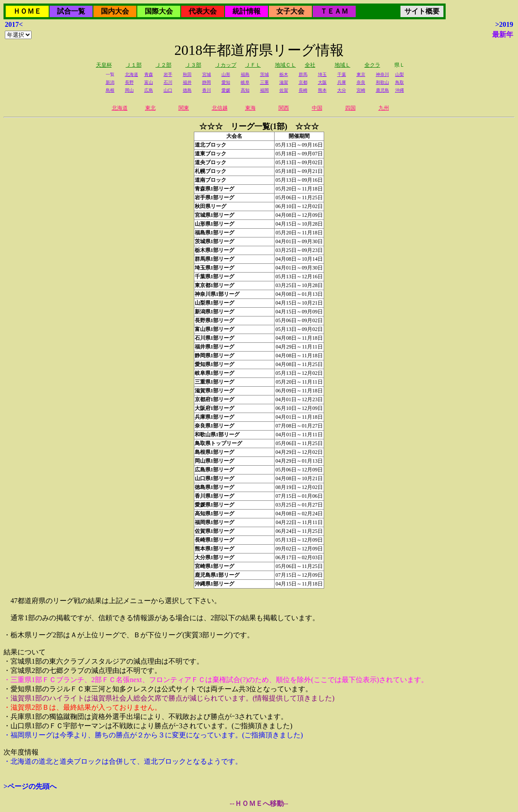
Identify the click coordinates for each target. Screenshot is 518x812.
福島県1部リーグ (214, 233)
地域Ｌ (343, 65)
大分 (342, 90)
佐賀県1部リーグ (214, 531)
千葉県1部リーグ (214, 277)
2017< (14, 24)
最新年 (503, 34)
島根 (110, 90)
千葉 (342, 74)
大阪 (322, 82)
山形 (226, 74)
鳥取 (400, 82)
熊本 (322, 90)
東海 (250, 108)
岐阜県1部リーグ (214, 373)
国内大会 (115, 11)
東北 (150, 108)
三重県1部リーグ (214, 382)
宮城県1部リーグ (214, 215)
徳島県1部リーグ (214, 487)
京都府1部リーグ (214, 399)
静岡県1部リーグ (214, 356)
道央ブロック (211, 162)
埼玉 (322, 74)
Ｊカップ (226, 65)
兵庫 (342, 82)
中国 (317, 108)
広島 (149, 90)
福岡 (264, 90)
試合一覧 (71, 11)
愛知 (226, 82)
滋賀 (284, 82)
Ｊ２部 (164, 65)
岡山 (129, 90)
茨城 (264, 74)
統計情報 (246, 11)
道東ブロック (211, 154)
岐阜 (245, 82)
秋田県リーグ (211, 206)
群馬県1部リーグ (214, 259)
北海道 (132, 74)
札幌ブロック (211, 171)
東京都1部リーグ (214, 285)
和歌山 (382, 82)
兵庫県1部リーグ (214, 417)
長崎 (303, 90)
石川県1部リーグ (214, 338)
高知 (245, 90)
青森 (149, 74)
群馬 (303, 74)
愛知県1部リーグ (214, 364)
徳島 (187, 90)
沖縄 (400, 90)
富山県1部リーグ (214, 329)
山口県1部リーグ (214, 478)
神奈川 (382, 74)
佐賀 (284, 90)
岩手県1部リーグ (214, 198)
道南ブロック (211, 180)
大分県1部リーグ (214, 557)
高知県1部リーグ (214, 514)
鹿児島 (382, 90)
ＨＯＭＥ (27, 11)
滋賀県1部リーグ (214, 391)
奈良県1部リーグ (214, 426)
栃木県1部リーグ (214, 250)
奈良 (361, 82)
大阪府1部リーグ (214, 408)
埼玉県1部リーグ (214, 268)
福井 (187, 82)
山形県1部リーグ (214, 224)
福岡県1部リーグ (214, 522)
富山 (149, 82)
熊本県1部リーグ (214, 549)
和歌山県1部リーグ (217, 435)
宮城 (207, 74)
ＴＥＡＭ (334, 11)
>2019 (504, 24)
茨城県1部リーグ (214, 241)
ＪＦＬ (253, 65)
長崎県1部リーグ (214, 540)
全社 (310, 65)
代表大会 (203, 11)
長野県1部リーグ (214, 320)
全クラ (372, 65)
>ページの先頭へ (30, 786)
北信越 (220, 108)
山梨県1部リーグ (214, 303)
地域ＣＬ (286, 65)
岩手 (168, 74)
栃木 (284, 74)
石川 (168, 82)
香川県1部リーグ (214, 496)
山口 (168, 90)
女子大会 (290, 11)
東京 (361, 74)
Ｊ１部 (134, 65)
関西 (284, 108)
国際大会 (159, 11)
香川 (207, 90)
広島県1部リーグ (214, 470)
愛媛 (226, 90)
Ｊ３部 (193, 65)
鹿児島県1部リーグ (217, 575)
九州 (384, 108)
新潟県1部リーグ (214, 312)
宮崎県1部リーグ (214, 566)
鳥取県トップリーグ (218, 443)
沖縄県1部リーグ (214, 584)
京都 (303, 82)
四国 (350, 108)
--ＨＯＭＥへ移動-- (259, 803)
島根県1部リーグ (214, 452)
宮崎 (361, 90)
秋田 (187, 74)
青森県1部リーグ (214, 189)
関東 (184, 108)
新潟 (110, 82)
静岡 (207, 82)
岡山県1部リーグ (214, 461)
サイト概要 (422, 11)
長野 (129, 82)
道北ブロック (211, 145)
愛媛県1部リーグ (214, 505)
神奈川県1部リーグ (217, 294)
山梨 (400, 74)
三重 (264, 82)
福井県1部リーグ (214, 347)
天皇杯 (104, 65)
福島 (245, 74)
